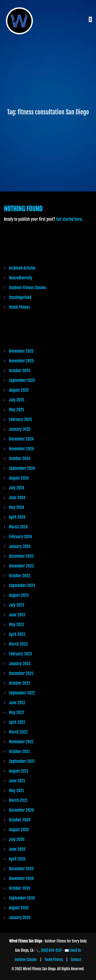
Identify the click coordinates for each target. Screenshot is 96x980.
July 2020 (17, 839)
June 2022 (17, 703)
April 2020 (17, 859)
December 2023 (21, 556)
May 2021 (16, 791)
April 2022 (17, 722)
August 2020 (19, 830)
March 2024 (18, 527)
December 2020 (21, 810)
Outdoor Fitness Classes (28, 288)
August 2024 (19, 478)
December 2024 (21, 439)
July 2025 (17, 400)
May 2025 (17, 410)
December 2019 (21, 869)
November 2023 (21, 566)
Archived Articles (22, 268)
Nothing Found (23, 209)
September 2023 (22, 585)
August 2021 (19, 771)
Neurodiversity (21, 278)
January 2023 (20, 664)
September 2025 (22, 380)
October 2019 (19, 888)
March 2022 (18, 732)
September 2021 (22, 761)
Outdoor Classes (26, 960)
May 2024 (17, 507)
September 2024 (22, 468)
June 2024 (17, 498)
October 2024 (20, 459)
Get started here (69, 219)
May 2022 (17, 712)
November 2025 (21, 361)
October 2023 (20, 576)
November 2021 (21, 742)
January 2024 (20, 546)
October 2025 (20, 371)
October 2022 (20, 683)
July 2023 (17, 605)
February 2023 (20, 654)
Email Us (75, 950)
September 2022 (22, 693)
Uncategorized (20, 297)
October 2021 (19, 752)
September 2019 (22, 898)
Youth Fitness (19, 307)
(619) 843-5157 (51, 950)
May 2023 (17, 625)
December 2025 (21, 351)
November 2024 (21, 449)
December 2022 (21, 673)
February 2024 (20, 537)
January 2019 (20, 918)
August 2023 (19, 595)
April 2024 (17, 517)
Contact (76, 960)
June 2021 (17, 781)
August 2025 (19, 390)
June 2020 (17, 849)
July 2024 (17, 488)
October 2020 (20, 820)
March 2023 (18, 644)
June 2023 (17, 615)
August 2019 (19, 908)
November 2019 (21, 878)
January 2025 (20, 429)
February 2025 (20, 419)
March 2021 (18, 800)
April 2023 (17, 634)
